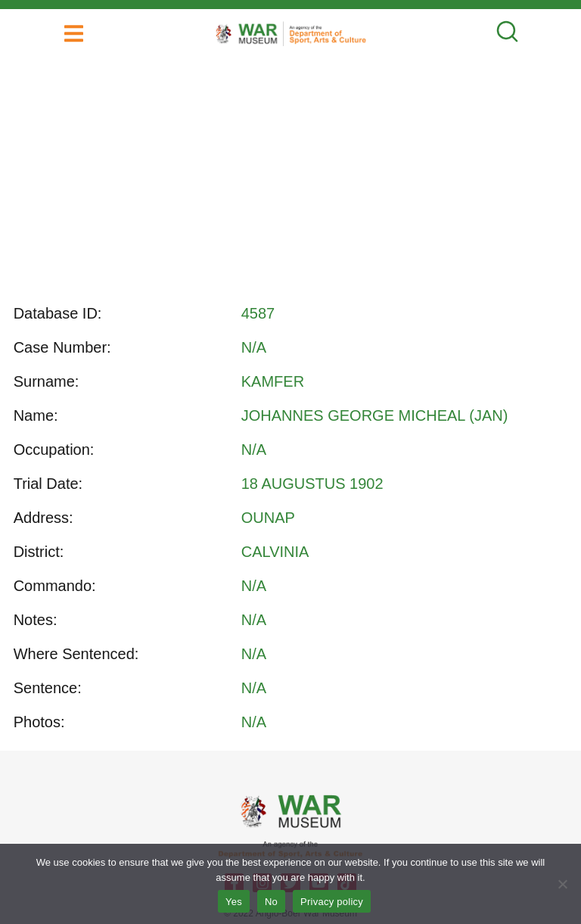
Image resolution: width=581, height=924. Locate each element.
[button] (74, 34)
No (271, 902)
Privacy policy (332, 902)
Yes (234, 902)
